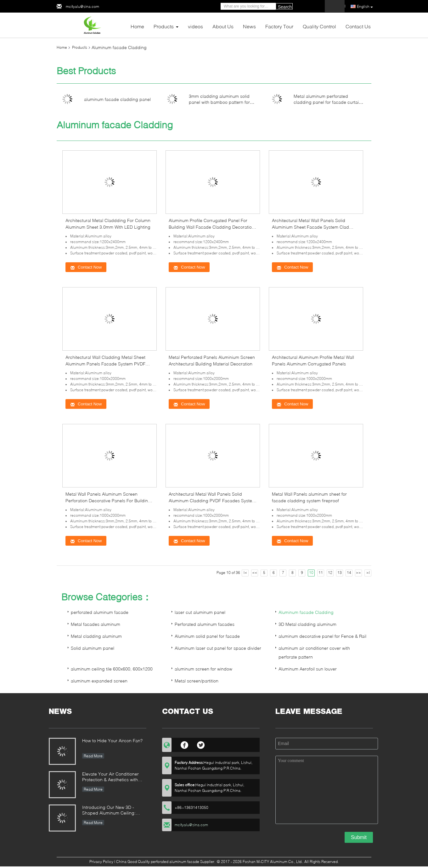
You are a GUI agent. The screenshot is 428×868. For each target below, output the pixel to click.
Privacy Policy (101, 862)
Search (285, 7)
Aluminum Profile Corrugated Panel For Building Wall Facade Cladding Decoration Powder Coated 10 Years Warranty (211, 227)
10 (311, 573)
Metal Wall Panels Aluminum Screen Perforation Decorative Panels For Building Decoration (108, 501)
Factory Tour (279, 26)
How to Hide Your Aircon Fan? (112, 740)
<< (255, 573)
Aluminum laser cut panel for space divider (218, 648)
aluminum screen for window (203, 669)
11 (321, 573)
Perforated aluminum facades (205, 624)
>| (368, 573)
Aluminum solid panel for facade (207, 636)
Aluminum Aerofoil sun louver (308, 669)
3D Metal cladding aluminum (307, 624)
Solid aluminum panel (93, 648)
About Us (223, 26)
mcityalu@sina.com (82, 6)
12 (330, 573)
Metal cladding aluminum (96, 636)
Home (137, 26)
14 (349, 573)
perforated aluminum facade (100, 612)
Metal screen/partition (197, 681)
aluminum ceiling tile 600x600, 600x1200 (112, 669)
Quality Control (319, 26)
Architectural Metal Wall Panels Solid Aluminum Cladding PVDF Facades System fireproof (212, 501)
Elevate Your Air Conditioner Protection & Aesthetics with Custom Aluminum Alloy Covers (113, 777)
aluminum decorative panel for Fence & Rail (322, 636)
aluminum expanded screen (99, 681)
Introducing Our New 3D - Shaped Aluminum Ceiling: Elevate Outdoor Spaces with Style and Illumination (111, 811)
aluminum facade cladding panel (117, 99)
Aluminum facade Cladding (306, 612)
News (249, 26)
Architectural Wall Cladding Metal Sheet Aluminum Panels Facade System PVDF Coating (105, 364)
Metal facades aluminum (96, 624)
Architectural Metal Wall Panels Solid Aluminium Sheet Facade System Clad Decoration (310, 227)
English (365, 7)
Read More (93, 756)
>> (358, 573)
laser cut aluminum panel (200, 612)
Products (164, 26)
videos (195, 26)
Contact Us (358, 26)
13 (340, 573)
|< (245, 573)
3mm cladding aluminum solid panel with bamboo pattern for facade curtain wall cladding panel (224, 102)
